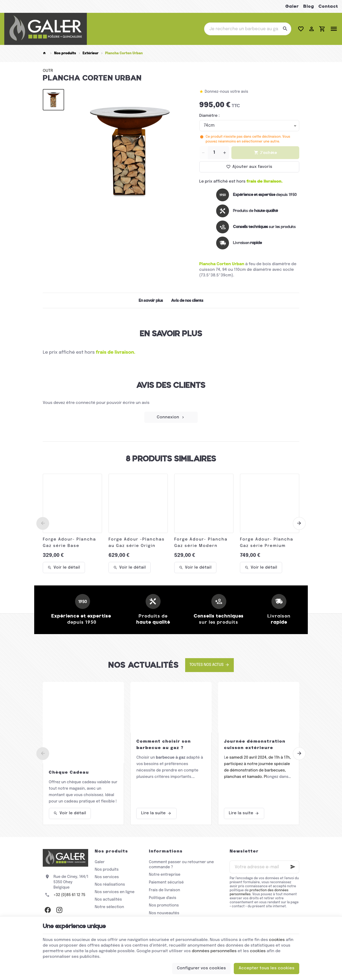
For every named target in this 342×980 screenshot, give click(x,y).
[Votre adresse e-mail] (264, 867)
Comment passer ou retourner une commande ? (181, 865)
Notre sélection (109, 907)
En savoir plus (151, 300)
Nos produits (65, 53)
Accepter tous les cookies (267, 968)
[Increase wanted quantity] (225, 153)
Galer (292, 6)
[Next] (299, 523)
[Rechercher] (285, 29)
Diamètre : (209, 116)
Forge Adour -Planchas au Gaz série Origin (137, 543)
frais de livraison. (265, 182)
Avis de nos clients (187, 300)
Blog (309, 6)
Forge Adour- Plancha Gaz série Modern (201, 543)
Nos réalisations (110, 885)
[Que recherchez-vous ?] (248, 29)
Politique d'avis (162, 898)
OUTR (48, 71)
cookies (277, 940)
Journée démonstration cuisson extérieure (255, 745)
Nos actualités (143, 665)
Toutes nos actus (207, 665)
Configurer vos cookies (201, 968)
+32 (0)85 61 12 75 (69, 895)
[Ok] (293, 867)
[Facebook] (48, 910)
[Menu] (334, 29)
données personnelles (214, 951)
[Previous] (43, 523)
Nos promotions (164, 905)
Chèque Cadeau (69, 773)
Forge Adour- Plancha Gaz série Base (69, 543)
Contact (328, 6)
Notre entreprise (165, 875)
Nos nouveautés (164, 913)
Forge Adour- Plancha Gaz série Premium (267, 543)
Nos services (107, 877)
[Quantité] (214, 153)
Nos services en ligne (114, 892)
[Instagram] (59, 910)
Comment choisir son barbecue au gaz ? (164, 745)
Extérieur (91, 53)
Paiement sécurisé (166, 882)
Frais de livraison (164, 890)
